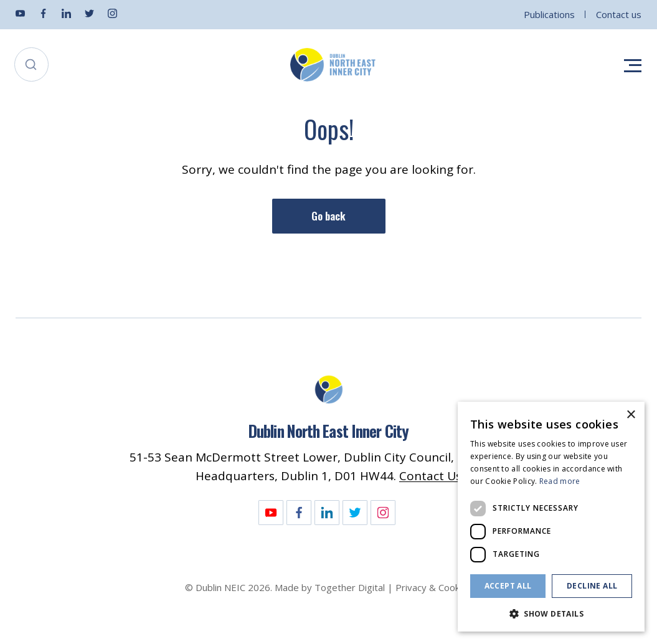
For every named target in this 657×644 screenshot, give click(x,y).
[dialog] (551, 517)
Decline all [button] (592, 586)
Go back (328, 216)
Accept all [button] (508, 586)
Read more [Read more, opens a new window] (560, 481)
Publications (549, 14)
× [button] (631, 415)
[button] (551, 613)
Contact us (619, 14)
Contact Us (430, 476)
